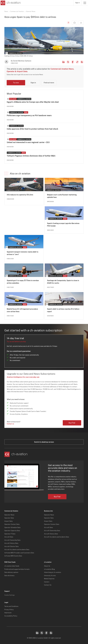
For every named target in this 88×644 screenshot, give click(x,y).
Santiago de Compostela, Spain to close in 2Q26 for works (63, 282)
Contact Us (48, 585)
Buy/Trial (72, 423)
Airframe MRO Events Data (13, 556)
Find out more (49, 83)
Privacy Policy (9, 610)
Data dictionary (9, 576)
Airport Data (8, 521)
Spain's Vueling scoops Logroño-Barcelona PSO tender (63, 225)
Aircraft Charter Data (11, 547)
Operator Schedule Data (12, 528)
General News (31, 11)
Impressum (8, 613)
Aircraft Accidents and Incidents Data (17, 550)
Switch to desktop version (44, 442)
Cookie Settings (10, 595)
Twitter (42, 633)
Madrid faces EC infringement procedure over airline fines (22, 310)
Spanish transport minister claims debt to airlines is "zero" (23, 253)
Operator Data (9, 518)
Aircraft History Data (11, 543)
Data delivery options (11, 572)
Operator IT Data (10, 534)
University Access (50, 576)
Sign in (78, 3)
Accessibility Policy (11, 616)
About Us (47, 566)
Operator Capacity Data (12, 531)
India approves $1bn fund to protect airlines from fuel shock (32, 129)
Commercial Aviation (17, 11)
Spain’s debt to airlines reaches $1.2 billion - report (63, 310)
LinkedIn (63, 62)
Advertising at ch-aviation (53, 572)
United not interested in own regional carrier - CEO (28, 142)
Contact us (10, 424)
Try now (16, 83)
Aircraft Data (9, 537)
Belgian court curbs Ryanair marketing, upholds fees (62, 196)
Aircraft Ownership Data (12, 540)
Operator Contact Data (12, 524)
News (6, 11)
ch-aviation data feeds (12, 566)
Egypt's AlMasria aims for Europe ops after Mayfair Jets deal (33, 102)
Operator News (9, 515)
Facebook (73, 62)
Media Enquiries (49, 579)
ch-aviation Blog (49, 569)
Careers (47, 582)
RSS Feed (82, 62)
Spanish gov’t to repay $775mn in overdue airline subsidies (23, 282)
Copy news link (77, 62)
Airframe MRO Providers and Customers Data (19, 553)
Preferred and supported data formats (17, 569)
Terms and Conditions (11, 606)
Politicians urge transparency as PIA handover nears (29, 115)
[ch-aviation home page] (10, 3)
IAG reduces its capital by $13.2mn (20, 195)
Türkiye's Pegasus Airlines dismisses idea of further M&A (31, 156)
